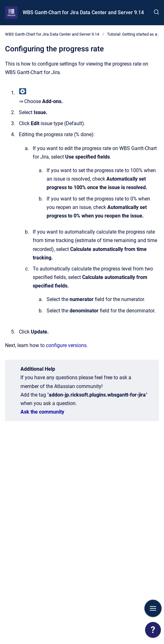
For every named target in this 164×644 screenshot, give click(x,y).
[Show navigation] (153, 608)
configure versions (66, 345)
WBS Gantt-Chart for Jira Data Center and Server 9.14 (83, 12)
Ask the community (42, 412)
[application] (153, 631)
